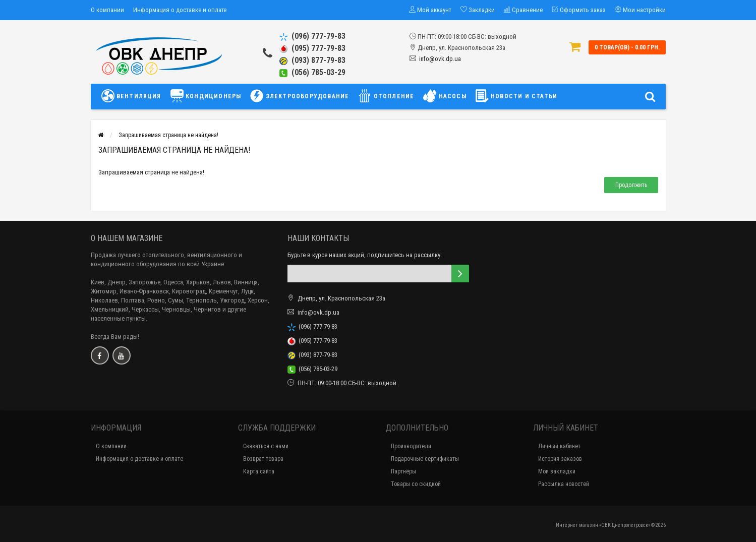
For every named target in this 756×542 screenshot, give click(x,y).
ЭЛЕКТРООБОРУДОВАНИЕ (300, 96)
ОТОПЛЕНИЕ (386, 96)
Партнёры (403, 471)
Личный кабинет (559, 446)
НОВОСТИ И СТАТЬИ (516, 96)
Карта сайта (259, 471)
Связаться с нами (266, 446)
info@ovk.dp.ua (440, 59)
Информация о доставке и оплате (180, 10)
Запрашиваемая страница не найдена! (168, 135)
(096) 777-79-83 (312, 36)
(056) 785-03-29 (312, 72)
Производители (411, 446)
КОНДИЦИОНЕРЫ (206, 96)
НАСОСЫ (445, 96)
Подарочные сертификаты (425, 459)
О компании (107, 10)
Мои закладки (557, 471)
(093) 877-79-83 (312, 60)
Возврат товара (263, 459)
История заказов (560, 459)
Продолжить (631, 185)
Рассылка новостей (564, 484)
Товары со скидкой (416, 484)
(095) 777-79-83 (312, 48)
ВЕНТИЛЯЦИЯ (134, 96)
